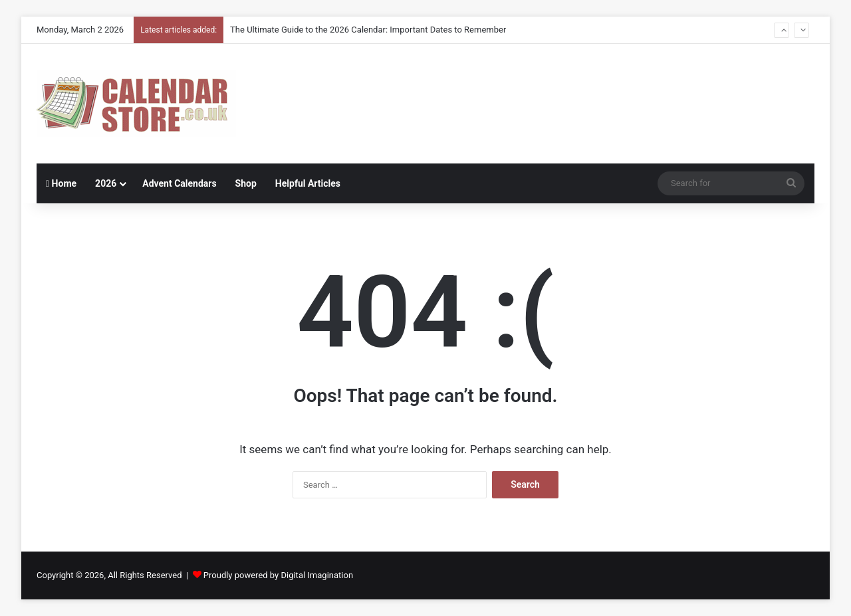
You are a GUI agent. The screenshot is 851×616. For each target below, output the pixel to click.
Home (61, 183)
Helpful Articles (308, 183)
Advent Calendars (179, 183)
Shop (246, 183)
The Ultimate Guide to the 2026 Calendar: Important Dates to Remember (368, 30)
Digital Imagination (317, 575)
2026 (106, 183)
